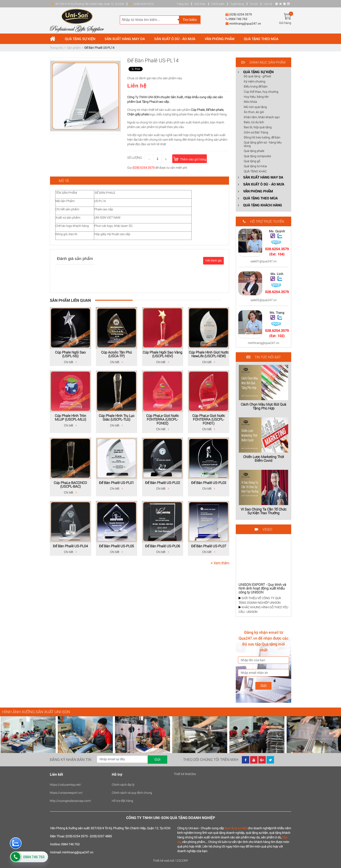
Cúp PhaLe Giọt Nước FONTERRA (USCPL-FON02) (162, 419)
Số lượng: (135, 158)
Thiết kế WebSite (185, 774)
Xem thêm (220, 563)
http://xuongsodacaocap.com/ (71, 801)
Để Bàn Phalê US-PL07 (209, 546)
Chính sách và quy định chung (132, 793)
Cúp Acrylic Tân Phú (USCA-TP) (116, 354)
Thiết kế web (161, 860)
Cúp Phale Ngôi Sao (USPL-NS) (70, 354)
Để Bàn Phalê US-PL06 (163, 546)
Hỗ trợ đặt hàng (122, 801)
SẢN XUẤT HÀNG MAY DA (125, 39)
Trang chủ (183, 4)
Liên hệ (268, 4)
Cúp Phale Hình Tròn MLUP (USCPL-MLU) (70, 417)
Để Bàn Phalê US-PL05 (116, 546)
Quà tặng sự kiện (236, 828)
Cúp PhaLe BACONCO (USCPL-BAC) (70, 485)
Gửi (263, 686)
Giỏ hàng (285, 23)
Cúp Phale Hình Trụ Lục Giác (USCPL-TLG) (117, 417)
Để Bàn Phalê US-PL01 (116, 483)
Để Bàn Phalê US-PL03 (209, 483)
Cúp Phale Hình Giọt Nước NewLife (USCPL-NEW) (209, 354)
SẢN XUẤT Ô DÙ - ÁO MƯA (175, 39)
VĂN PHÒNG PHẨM (220, 39)
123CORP (182, 860)
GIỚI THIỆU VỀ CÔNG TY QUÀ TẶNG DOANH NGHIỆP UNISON (260, 600)
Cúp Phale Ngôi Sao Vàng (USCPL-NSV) (162, 354)
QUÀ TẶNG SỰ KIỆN (80, 39)
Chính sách (218, 4)
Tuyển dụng (237, 4)
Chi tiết (70, 362)
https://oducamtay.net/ (66, 785)
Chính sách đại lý (123, 785)
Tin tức (254, 4)
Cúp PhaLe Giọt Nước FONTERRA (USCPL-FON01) (209, 419)
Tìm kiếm (190, 19)
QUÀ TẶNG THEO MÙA (261, 39)
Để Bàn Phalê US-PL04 (70, 546)
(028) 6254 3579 (144, 168)
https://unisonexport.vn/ (66, 793)
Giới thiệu (200, 4)
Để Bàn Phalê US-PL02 (163, 483)
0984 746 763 (34, 857)
